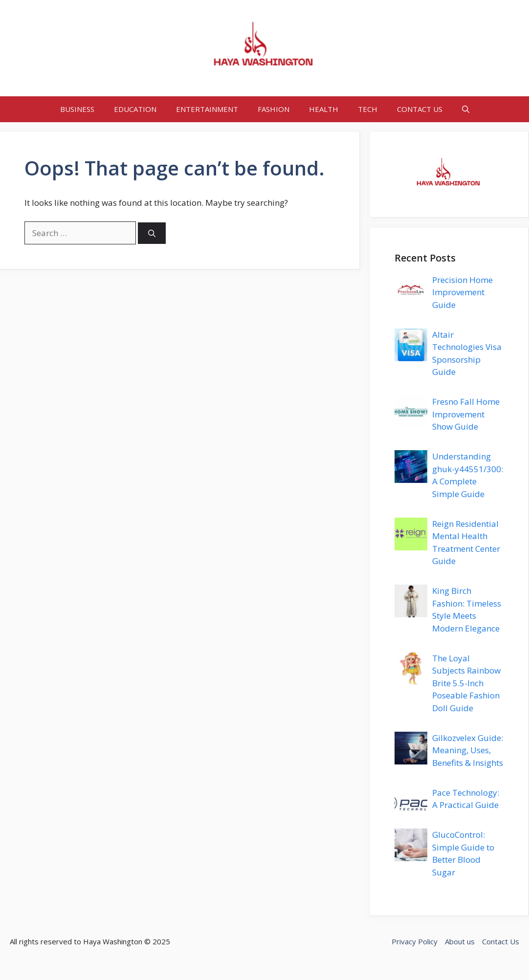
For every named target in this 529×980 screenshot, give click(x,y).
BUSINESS (77, 109)
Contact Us (501, 941)
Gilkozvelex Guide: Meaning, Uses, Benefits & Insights (468, 750)
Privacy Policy (415, 941)
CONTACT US (420, 109)
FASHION (274, 109)
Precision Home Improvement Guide (463, 292)
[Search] (152, 233)
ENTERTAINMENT (207, 109)
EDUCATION (135, 109)
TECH (368, 109)
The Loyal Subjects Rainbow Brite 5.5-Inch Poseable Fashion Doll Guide (466, 683)
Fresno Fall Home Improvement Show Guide (466, 414)
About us (460, 941)
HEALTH (324, 109)
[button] (466, 109)
